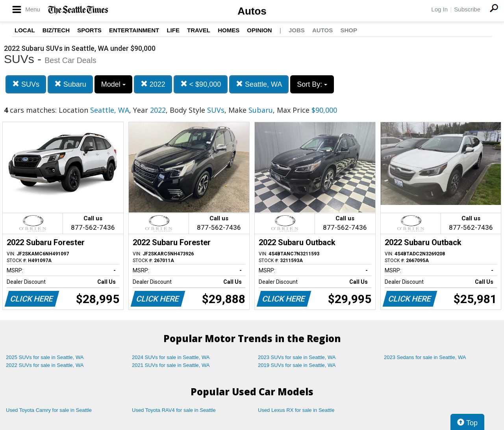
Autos (252, 11)
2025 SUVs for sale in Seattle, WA (45, 357)
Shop (349, 30)
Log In (439, 9)
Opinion (259, 30)
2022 (153, 84)
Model (113, 84)
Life (173, 30)
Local (25, 30)
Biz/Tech (56, 30)
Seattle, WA (259, 84)
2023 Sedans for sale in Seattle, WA (425, 357)
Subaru (70, 84)
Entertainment (134, 30)
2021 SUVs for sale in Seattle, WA (171, 365)
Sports (89, 30)
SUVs (26, 84)
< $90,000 (201, 84)
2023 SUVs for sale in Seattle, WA (297, 357)
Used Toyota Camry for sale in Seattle (49, 410)
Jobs (297, 30)
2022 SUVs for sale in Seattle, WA (45, 365)
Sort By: (312, 84)
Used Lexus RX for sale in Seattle (296, 410)
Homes (229, 30)
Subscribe (467, 9)
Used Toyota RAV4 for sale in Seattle (174, 410)
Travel (199, 30)
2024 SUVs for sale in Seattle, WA (171, 357)
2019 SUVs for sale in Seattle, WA (297, 365)
